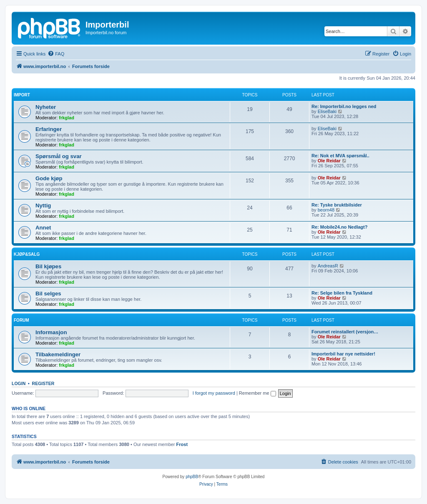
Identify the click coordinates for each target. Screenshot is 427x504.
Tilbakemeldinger (58, 354)
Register (43, 383)
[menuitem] (56, 54)
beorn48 (326, 210)
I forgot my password (214, 393)
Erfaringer (49, 129)
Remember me (257, 393)
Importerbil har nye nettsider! (343, 354)
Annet (43, 228)
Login (19, 383)
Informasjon (51, 332)
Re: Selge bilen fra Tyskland (342, 293)
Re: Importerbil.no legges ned (344, 106)
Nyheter (46, 107)
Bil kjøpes (48, 266)
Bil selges (48, 294)
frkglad (67, 118)
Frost (182, 444)
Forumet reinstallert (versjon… (345, 332)
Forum (21, 320)
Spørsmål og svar (59, 156)
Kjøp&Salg (27, 254)
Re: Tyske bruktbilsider (337, 205)
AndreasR (328, 266)
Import (22, 95)
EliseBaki (327, 111)
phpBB (192, 477)
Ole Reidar (329, 161)
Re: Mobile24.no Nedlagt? (339, 227)
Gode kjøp (49, 178)
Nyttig (43, 205)
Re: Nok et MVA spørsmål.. (340, 156)
